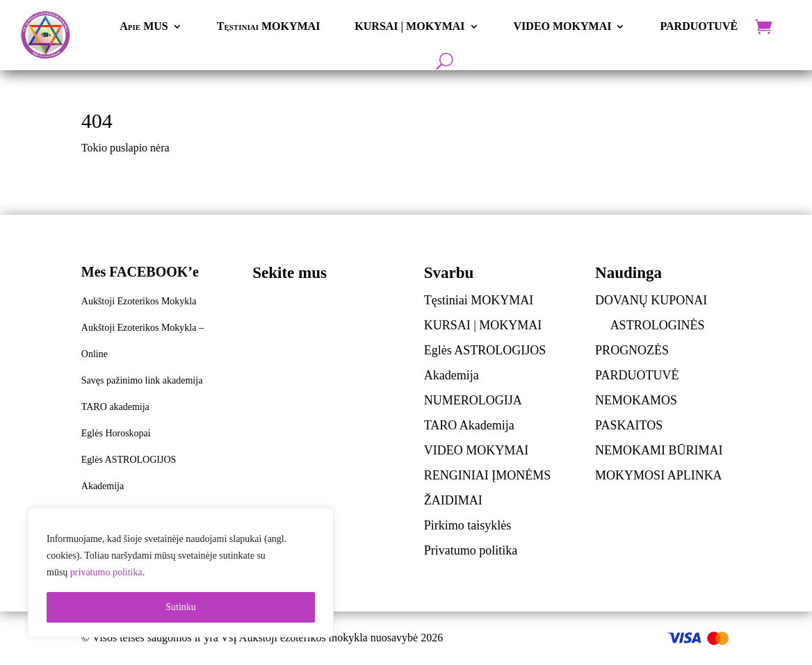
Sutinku (181, 607)
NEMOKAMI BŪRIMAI (659, 450)
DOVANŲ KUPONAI (651, 300)
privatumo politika (106, 572)
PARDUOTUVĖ (699, 26)
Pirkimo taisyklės (468, 525)
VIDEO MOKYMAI (563, 26)
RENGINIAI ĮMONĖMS (488, 475)
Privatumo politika (471, 550)
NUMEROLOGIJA (473, 400)
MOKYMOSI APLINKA (659, 475)
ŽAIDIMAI (453, 500)
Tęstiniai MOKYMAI (269, 26)
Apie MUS (144, 26)
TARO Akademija (469, 425)
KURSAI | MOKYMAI (409, 26)
